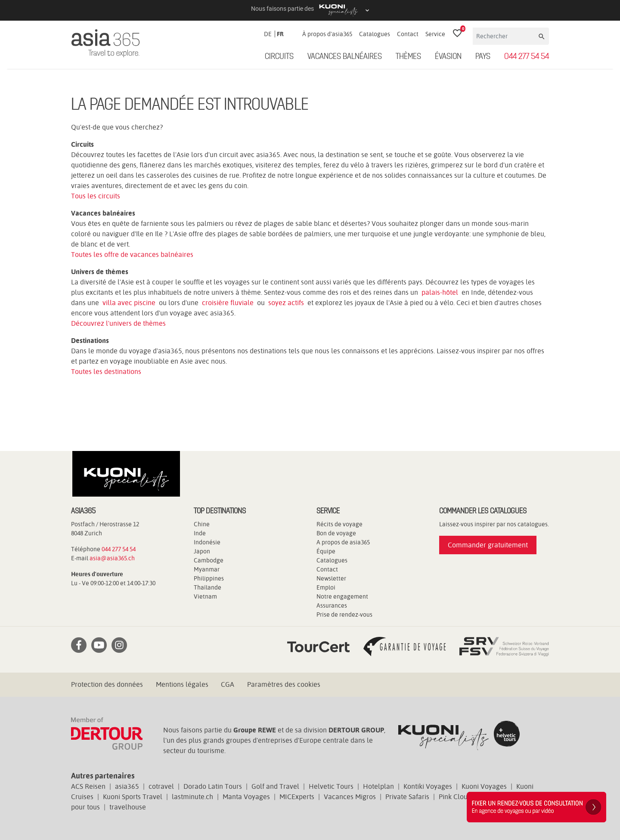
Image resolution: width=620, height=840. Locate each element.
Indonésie (207, 542)
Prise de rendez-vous (344, 615)
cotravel (161, 786)
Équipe (326, 551)
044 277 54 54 (527, 57)
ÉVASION (448, 57)
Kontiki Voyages (428, 786)
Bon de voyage (336, 533)
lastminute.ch (192, 797)
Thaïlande (208, 587)
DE (268, 34)
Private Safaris (407, 797)
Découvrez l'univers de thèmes (118, 323)
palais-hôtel (440, 292)
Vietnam (205, 596)
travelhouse (128, 807)
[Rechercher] (505, 36)
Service (435, 34)
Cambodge (209, 560)
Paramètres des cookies (284, 684)
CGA (228, 684)
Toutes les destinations (106, 372)
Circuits (279, 57)
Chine (202, 524)
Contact (408, 34)
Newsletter (331, 578)
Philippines (209, 578)
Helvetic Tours (331, 786)
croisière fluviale (228, 303)
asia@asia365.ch (112, 558)
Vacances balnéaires (345, 57)
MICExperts (297, 797)
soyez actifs (286, 303)
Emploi (326, 587)
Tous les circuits (96, 196)
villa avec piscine (129, 303)
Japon (202, 551)
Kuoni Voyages (484, 786)
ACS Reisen (88, 786)
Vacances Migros (350, 797)
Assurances (332, 605)
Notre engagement (342, 596)
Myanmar (207, 569)
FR (280, 34)
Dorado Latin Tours (213, 786)
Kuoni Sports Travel (133, 797)
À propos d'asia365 (327, 34)
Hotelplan (378, 786)
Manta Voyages (246, 797)
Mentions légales (182, 684)
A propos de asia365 (343, 542)
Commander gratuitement (488, 545)
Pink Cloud (455, 797)
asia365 (127, 786)
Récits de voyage (339, 524)
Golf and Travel (275, 786)
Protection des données (107, 684)
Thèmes (408, 57)
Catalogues (375, 34)
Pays (483, 57)
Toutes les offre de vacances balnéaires (132, 255)
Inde (200, 533)
